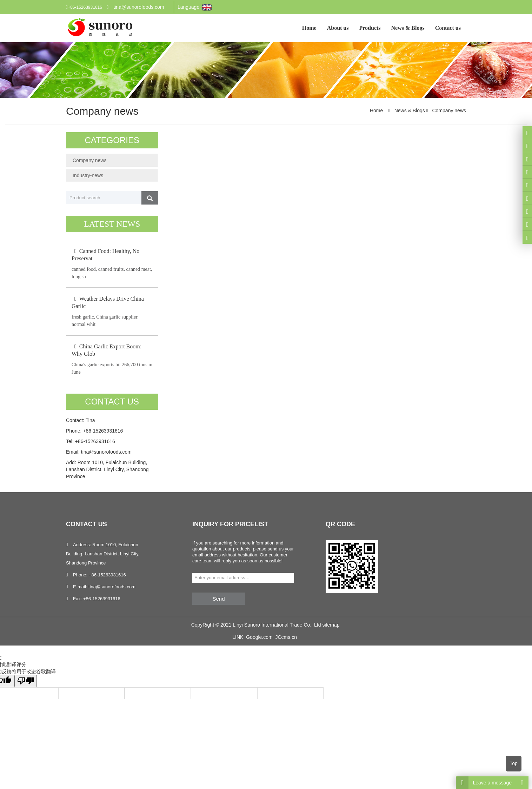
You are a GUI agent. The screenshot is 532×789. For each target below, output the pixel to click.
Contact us (448, 28)
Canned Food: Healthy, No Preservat (105, 255)
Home (309, 28)
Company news (448, 111)
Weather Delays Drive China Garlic (108, 302)
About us (338, 28)
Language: (195, 7)
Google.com (259, 637)
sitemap (331, 625)
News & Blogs (408, 28)
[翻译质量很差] (26, 681)
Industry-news (88, 175)
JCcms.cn (286, 637)
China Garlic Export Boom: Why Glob (107, 350)
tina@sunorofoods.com (139, 7)
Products (370, 28)
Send (218, 599)
